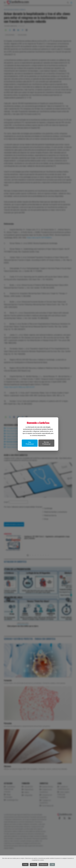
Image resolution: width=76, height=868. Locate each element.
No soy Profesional (46, 443)
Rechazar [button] (33, 865)
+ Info (52, 865)
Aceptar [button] (25, 865)
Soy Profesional (30, 443)
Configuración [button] (43, 865)
